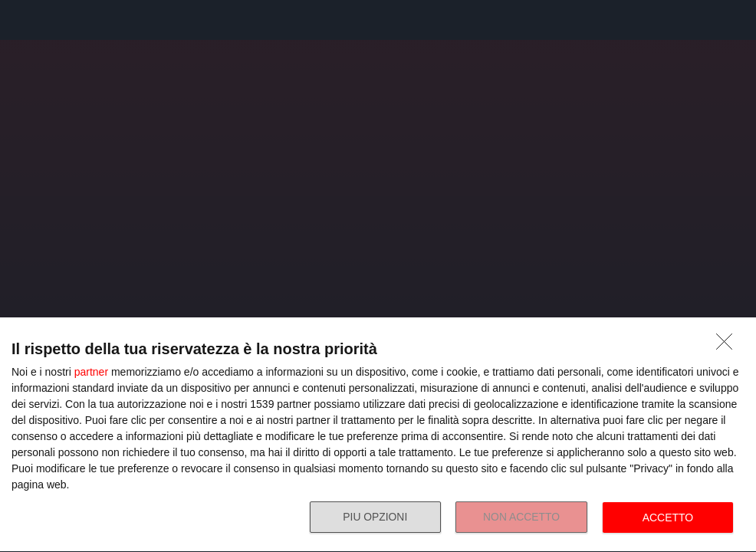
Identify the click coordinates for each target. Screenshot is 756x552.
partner (91, 372)
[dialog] (378, 435)
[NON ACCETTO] (728, 346)
